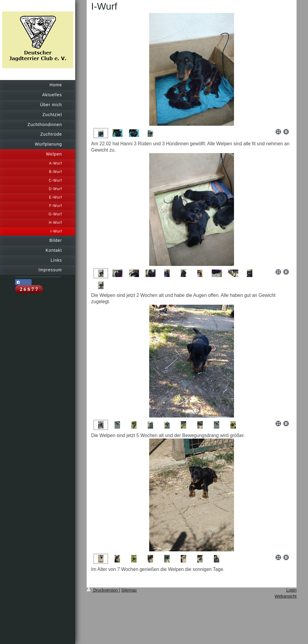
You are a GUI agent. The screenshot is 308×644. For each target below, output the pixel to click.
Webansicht (286, 596)
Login (291, 590)
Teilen (23, 282)
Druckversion (103, 590)
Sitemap (129, 590)
